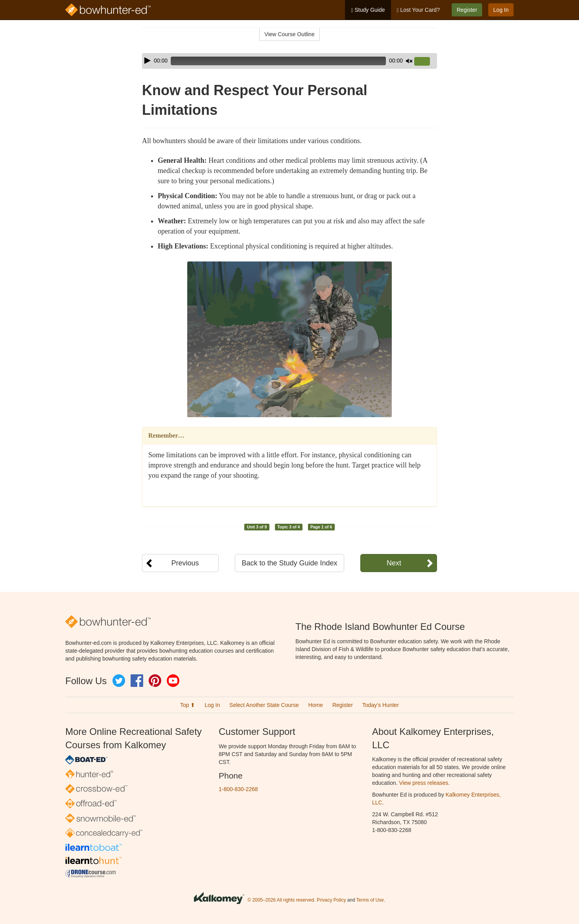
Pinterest (155, 681)
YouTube (173, 681)
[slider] (278, 61)
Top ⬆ (188, 705)
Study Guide (368, 10)
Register (467, 10)
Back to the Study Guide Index (289, 563)
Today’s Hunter (381, 705)
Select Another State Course (264, 705)
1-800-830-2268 (238, 789)
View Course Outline (289, 34)
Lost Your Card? (418, 10)
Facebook (137, 681)
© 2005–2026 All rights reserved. (281, 900)
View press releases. (425, 783)
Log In (501, 10)
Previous (185, 563)
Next (394, 563)
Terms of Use (370, 900)
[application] (289, 61)
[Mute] (409, 61)
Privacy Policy (331, 900)
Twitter (119, 681)
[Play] (148, 61)
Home (316, 705)
